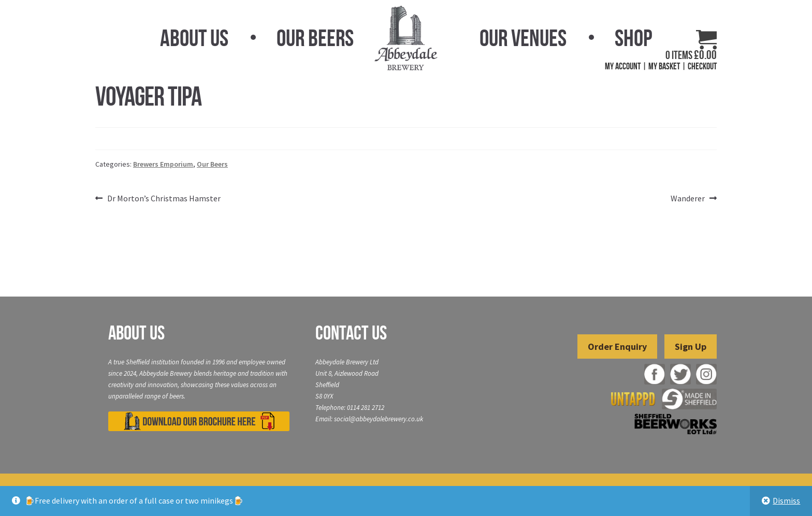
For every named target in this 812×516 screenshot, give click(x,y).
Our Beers (315, 38)
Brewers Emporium (163, 164)
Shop (633, 38)
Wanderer (688, 199)
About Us (194, 38)
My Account (623, 66)
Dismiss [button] (786, 500)
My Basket (664, 66)
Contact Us (351, 333)
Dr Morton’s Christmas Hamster (164, 199)
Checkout (702, 66)
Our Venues (523, 38)
